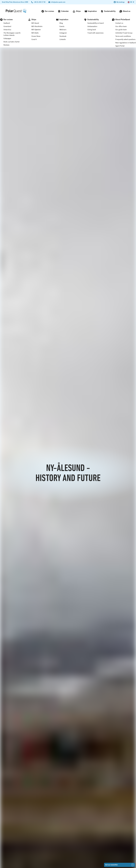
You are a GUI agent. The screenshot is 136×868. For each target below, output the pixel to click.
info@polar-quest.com (58, 2)
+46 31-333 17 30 (40, 2)
